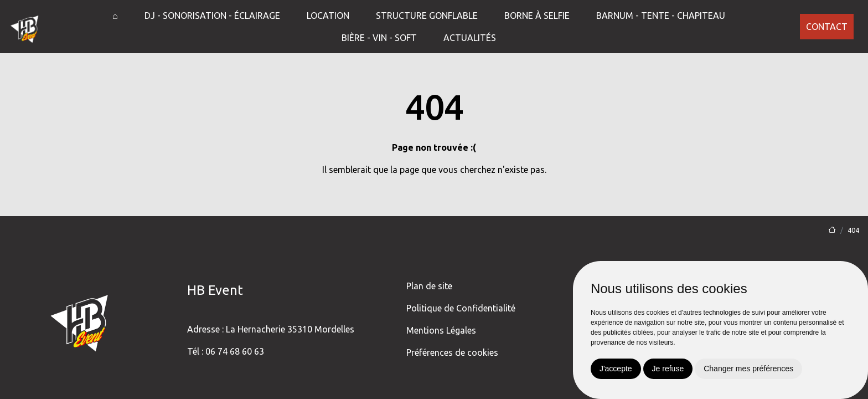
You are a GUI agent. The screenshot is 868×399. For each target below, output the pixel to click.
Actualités (470, 38)
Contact (827, 27)
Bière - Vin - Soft (379, 38)
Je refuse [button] (668, 369)
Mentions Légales (441, 330)
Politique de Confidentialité (461, 308)
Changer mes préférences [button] (748, 369)
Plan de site (429, 286)
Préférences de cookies (452, 352)
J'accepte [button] (616, 369)
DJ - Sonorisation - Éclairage (212, 16)
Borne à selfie (537, 16)
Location (328, 16)
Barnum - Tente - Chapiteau (661, 16)
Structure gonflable (427, 16)
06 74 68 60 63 (235, 351)
